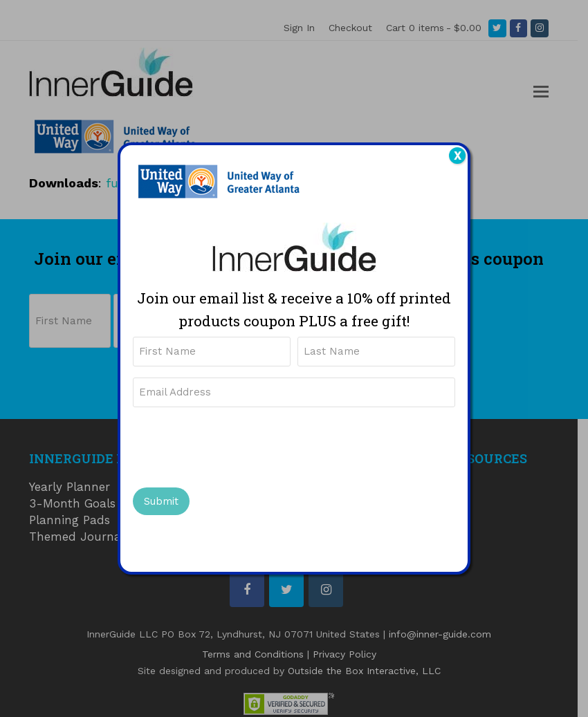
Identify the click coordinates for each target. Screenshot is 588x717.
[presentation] (238, 445)
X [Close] (458, 156)
